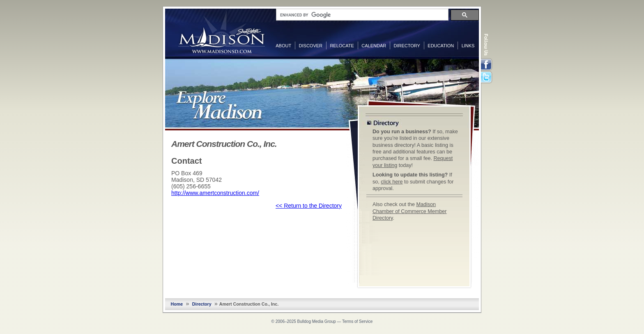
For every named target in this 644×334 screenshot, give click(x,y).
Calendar (374, 46)
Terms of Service (357, 321)
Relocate (342, 46)
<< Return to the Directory (309, 206)
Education (441, 46)
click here (392, 182)
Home (177, 304)
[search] (361, 15)
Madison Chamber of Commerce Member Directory (410, 211)
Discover (311, 46)
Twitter (487, 78)
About (283, 46)
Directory (407, 46)
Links (468, 46)
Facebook (487, 65)
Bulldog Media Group (317, 321)
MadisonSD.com (222, 32)
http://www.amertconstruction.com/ (215, 193)
